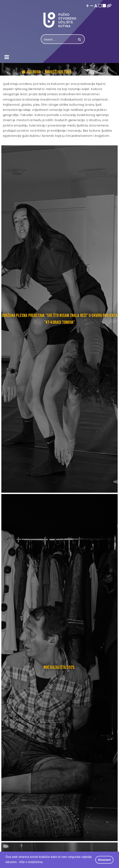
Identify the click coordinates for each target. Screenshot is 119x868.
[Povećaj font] (87, 6)
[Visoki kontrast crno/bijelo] (104, 6)
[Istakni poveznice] (109, 6)
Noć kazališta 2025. (59, 667)
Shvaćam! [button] (104, 860)
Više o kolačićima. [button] (31, 862)
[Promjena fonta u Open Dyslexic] (96, 6)
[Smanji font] (92, 6)
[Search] (58, 39)
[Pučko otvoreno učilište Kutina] (59, 20)
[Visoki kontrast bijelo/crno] (100, 6)
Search (79, 39)
